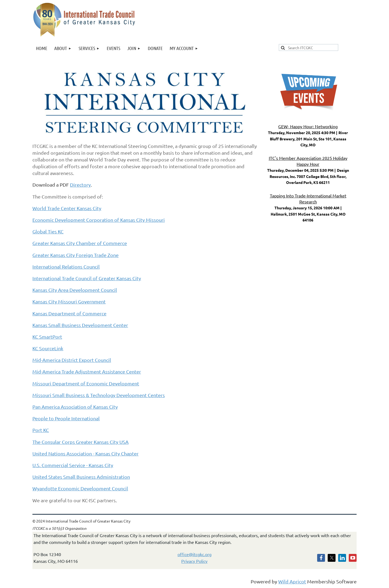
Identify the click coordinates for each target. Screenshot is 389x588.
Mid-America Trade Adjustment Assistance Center (87, 371)
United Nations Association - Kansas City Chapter (85, 453)
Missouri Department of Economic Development (86, 383)
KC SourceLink (48, 348)
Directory (80, 185)
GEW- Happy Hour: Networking (308, 126)
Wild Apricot (292, 581)
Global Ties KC (48, 231)
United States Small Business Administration (81, 477)
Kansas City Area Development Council (75, 290)
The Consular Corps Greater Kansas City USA (81, 442)
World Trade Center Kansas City (67, 208)
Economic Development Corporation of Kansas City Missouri (99, 220)
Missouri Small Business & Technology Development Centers (99, 395)
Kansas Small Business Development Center (80, 325)
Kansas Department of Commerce (69, 313)
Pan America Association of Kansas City (75, 407)
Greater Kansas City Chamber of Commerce (80, 243)
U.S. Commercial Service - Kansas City (73, 465)
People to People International (66, 418)
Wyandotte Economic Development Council (80, 488)
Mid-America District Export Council (72, 360)
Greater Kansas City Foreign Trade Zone (76, 255)
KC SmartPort (47, 337)
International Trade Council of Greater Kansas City (87, 278)
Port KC (41, 430)
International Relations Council (66, 267)
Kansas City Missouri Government (69, 301)
